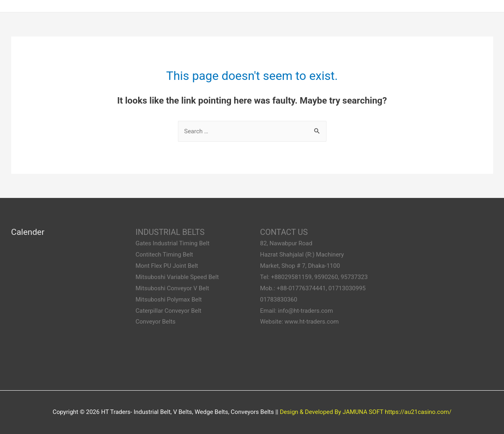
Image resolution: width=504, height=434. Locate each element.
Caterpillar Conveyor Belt (169, 311)
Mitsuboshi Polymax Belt (169, 300)
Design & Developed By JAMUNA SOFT (332, 412)
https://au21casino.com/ (418, 412)
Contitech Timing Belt (164, 255)
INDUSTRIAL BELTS (170, 232)
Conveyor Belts (156, 322)
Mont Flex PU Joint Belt (167, 266)
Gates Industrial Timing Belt (173, 243)
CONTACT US (284, 232)
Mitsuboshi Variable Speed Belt (177, 277)
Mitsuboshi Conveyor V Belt (172, 288)
